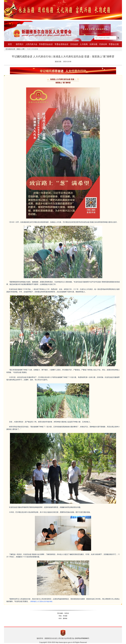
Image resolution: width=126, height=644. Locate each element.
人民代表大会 (31, 44)
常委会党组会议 (61, 44)
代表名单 (103, 44)
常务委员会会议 (46, 44)
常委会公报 (114, 44)
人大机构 (84, 44)
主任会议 (74, 44)
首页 (10, 44)
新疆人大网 (21, 49)
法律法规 (93, 44)
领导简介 (20, 44)
